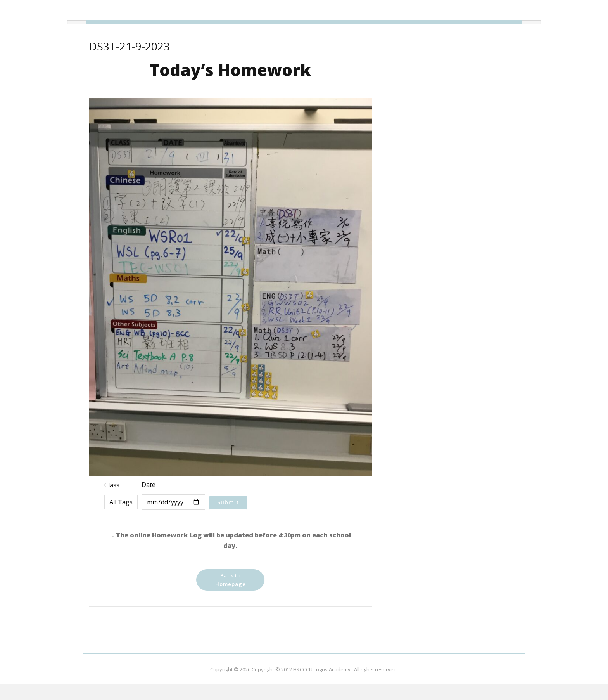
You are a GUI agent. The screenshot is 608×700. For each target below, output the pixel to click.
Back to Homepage (231, 580)
